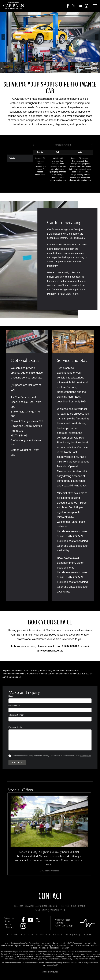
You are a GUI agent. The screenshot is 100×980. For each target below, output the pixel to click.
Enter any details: (15, 727)
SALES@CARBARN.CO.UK (53, 910)
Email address (14, 706)
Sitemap (88, 934)
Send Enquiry (17, 762)
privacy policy (85, 756)
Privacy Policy (73, 934)
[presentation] (3, 37)
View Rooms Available (49, 871)
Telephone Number (16, 715)
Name (11, 696)
